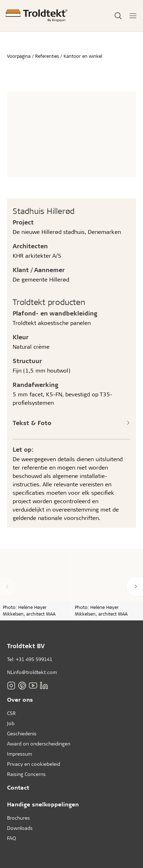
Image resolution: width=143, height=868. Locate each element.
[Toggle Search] (118, 16)
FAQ (11, 838)
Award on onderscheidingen (39, 744)
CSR (11, 713)
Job (11, 723)
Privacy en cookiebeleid (34, 764)
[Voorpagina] (37, 16)
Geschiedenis (22, 733)
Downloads (20, 828)
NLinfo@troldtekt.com (32, 672)
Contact (18, 787)
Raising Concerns (26, 774)
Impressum (19, 754)
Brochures (18, 818)
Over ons (20, 699)
